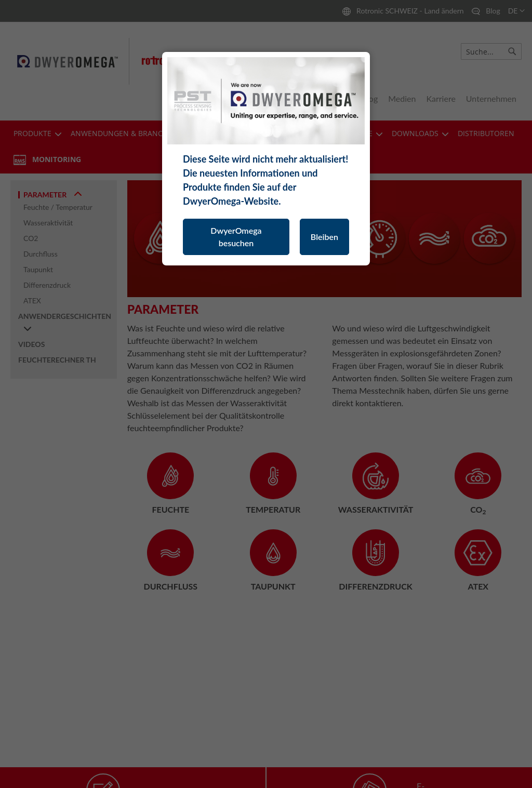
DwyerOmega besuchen (236, 237)
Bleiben (324, 237)
